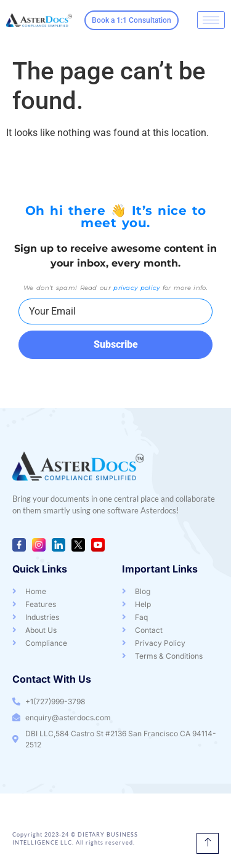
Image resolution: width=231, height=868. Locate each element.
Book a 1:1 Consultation (132, 20)
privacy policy (136, 288)
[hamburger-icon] (211, 20)
